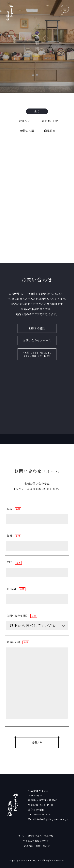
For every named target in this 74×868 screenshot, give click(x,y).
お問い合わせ (43, 846)
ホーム (22, 836)
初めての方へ (35, 836)
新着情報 (29, 846)
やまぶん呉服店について (36, 841)
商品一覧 (49, 836)
